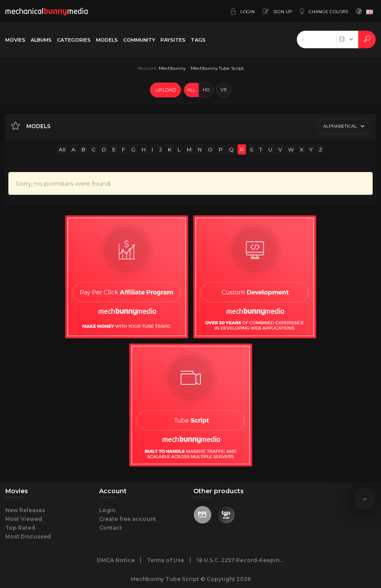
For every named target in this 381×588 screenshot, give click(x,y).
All (62, 149)
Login (107, 510)
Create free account (128, 519)
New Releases (25, 510)
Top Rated (20, 528)
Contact (110, 528)
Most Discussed (28, 536)
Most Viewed (24, 519)
